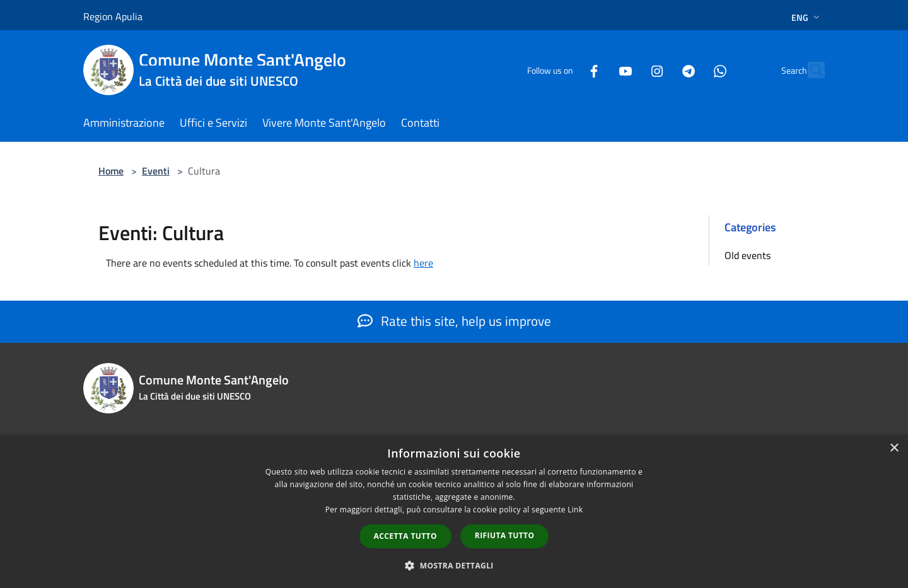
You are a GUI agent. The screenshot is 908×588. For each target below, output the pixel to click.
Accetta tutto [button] (405, 536)
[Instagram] (629, 70)
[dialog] (454, 511)
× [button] (894, 448)
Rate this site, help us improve (454, 321)
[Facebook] (566, 70)
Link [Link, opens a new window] (575, 510)
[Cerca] (810, 70)
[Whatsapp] (692, 70)
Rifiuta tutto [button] (505, 535)
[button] (454, 565)
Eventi (156, 171)
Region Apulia (113, 16)
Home (111, 171)
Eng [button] (807, 17)
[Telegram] (661, 70)
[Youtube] (598, 70)
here (423, 263)
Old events (748, 255)
